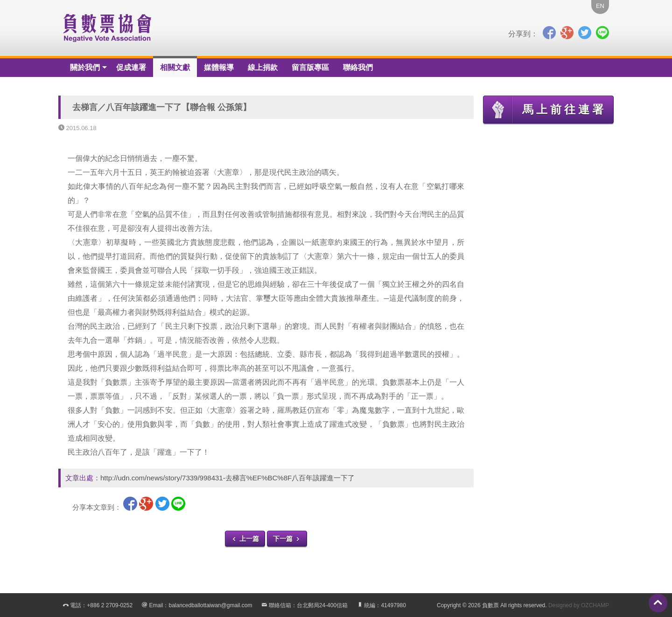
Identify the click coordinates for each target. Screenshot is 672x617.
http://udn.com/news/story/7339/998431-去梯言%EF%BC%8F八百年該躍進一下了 (227, 478)
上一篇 (245, 539)
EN (600, 6)
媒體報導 (219, 67)
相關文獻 (175, 67)
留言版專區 (310, 67)
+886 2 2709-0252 (110, 605)
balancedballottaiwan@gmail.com (210, 605)
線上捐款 (263, 67)
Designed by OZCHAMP (579, 605)
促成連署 (131, 67)
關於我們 (85, 67)
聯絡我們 (358, 67)
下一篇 (287, 539)
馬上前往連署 (545, 110)
